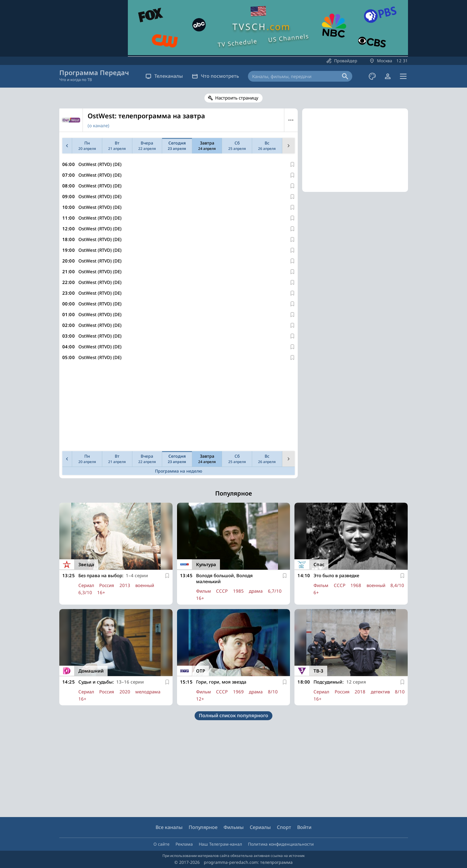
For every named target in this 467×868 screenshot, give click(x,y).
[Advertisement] (177, 407)
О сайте (162, 844)
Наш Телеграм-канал (220, 844)
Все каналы (169, 827)
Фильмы (234, 827)
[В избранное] (292, 164)
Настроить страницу (237, 98)
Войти (304, 827)
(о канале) (98, 125)
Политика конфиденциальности (281, 844)
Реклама (184, 844)
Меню (291, 120)
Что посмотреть (215, 76)
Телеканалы (164, 76)
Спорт (284, 827)
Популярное (203, 827)
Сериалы (260, 827)
